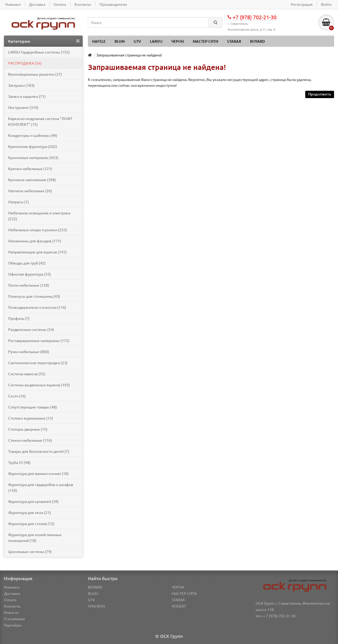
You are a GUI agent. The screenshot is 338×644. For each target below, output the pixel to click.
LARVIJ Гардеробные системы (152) (39, 52)
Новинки (12, 587)
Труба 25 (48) (19, 462)
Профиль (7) (19, 318)
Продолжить (320, 94)
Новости (11, 612)
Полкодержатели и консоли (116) (37, 307)
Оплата (10, 600)
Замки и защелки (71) (27, 96)
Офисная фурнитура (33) (30, 274)
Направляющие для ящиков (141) (37, 252)
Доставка (12, 593)
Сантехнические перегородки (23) (38, 363)
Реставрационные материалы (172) (39, 340)
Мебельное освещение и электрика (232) (39, 216)
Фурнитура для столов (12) (31, 523)
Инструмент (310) (23, 107)
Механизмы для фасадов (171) (35, 241)
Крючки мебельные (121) (30, 169)
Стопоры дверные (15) (28, 429)
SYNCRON (96, 606)
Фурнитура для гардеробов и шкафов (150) (41, 487)
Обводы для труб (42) (27, 263)
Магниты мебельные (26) (30, 191)
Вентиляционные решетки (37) (35, 74)
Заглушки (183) (21, 85)
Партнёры (13, 625)
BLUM (120, 41)
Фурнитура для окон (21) (30, 512)
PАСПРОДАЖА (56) (25, 63)
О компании (14, 619)
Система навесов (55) (27, 374)
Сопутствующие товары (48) (33, 407)
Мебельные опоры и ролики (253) (38, 230)
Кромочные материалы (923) (33, 157)
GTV (137, 41)
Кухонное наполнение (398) (32, 180)
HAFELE (99, 41)
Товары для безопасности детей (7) (39, 451)
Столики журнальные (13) (31, 418)
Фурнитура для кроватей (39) (33, 501)
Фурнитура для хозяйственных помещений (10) (35, 537)
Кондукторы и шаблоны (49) (33, 135)
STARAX (234, 41)
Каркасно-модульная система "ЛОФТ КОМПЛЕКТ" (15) (40, 121)
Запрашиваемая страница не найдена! (129, 55)
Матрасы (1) (19, 202)
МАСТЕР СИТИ (205, 41)
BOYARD (257, 41)
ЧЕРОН (178, 41)
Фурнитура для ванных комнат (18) (38, 473)
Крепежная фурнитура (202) (33, 146)
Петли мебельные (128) (29, 285)
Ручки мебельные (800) (29, 352)
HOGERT (179, 606)
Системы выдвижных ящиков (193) (39, 385)
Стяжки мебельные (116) (30, 440)
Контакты (12, 606)
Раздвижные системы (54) (31, 329)
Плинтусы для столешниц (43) (34, 296)
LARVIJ (156, 41)
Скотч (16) (17, 396)
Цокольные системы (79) (30, 551)
